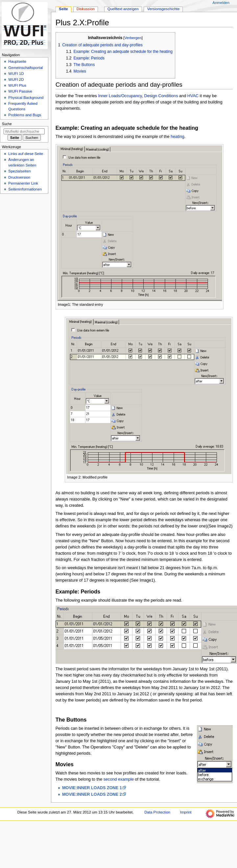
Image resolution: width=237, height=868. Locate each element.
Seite (63, 9)
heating (178, 137)
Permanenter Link (23, 183)
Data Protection (157, 812)
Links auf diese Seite (26, 154)
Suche (7, 124)
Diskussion (86, 9)
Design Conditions (161, 96)
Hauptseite (17, 61)
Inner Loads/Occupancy (120, 96)
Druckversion (19, 177)
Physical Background (26, 98)
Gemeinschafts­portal (25, 68)
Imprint (186, 812)
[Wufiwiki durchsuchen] (24, 131)
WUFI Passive (20, 91)
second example (119, 779)
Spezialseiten (19, 171)
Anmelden (221, 3)
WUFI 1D (16, 74)
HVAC (193, 96)
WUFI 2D (16, 79)
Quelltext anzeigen (123, 9)
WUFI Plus (17, 85)
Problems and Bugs (25, 115)
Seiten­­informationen (25, 189)
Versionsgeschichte (164, 9)
